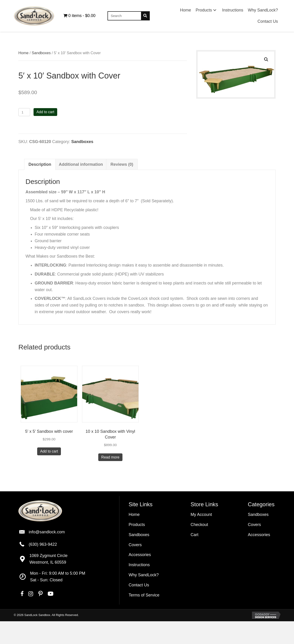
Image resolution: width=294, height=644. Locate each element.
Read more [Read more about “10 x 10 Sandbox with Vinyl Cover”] (110, 457)
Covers (135, 545)
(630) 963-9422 (43, 544)
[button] (215, 10)
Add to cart (45, 112)
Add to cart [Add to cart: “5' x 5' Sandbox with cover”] (49, 451)
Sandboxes (41, 53)
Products (137, 525)
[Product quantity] (24, 112)
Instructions (139, 565)
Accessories (140, 555)
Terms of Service (144, 595)
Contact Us (139, 585)
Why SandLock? (144, 575)
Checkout (199, 525)
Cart (195, 535)
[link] (186, 10)
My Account (201, 515)
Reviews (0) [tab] (122, 164)
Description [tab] (40, 164)
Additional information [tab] (81, 164)
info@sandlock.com (47, 532)
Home (23, 53)
